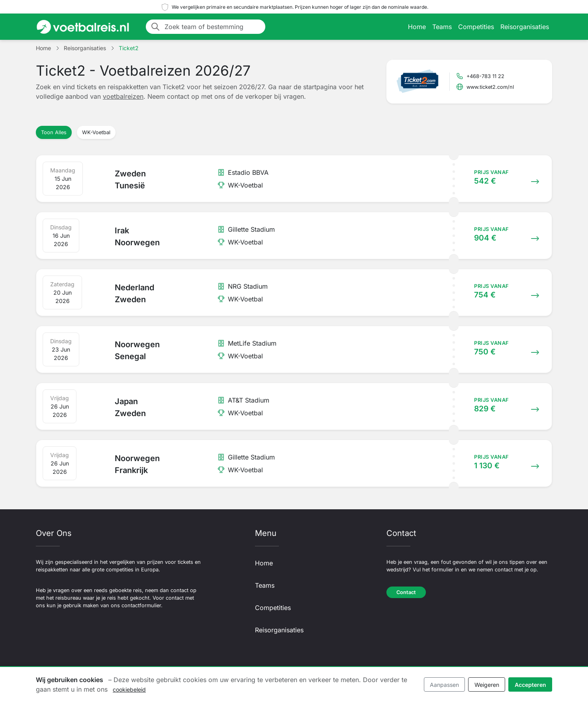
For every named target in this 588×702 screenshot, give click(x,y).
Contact (406, 592)
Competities (476, 27)
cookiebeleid (129, 689)
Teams (442, 27)
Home (417, 27)
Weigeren (487, 685)
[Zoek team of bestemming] (213, 27)
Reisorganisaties (525, 27)
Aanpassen (444, 685)
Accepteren (530, 685)
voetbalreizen (123, 96)
